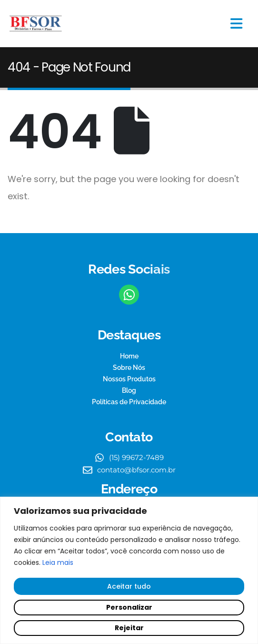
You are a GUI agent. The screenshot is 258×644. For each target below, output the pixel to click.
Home (129, 356)
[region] (129, 570)
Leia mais (58, 562)
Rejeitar (129, 628)
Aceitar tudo (129, 586)
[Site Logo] (36, 24)
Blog (129, 390)
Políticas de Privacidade (129, 402)
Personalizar (129, 607)
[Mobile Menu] (236, 24)
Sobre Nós (129, 368)
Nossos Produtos (129, 379)
